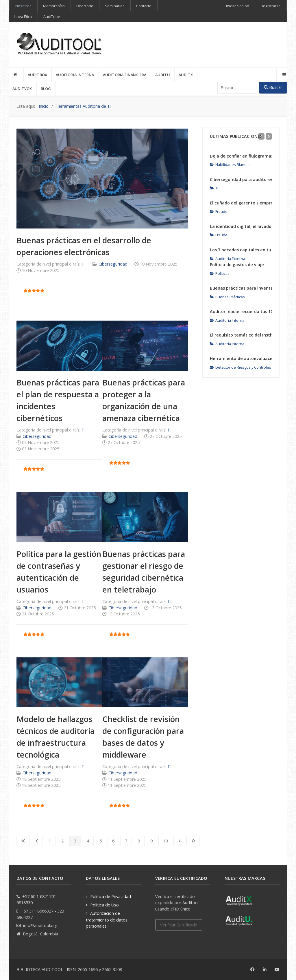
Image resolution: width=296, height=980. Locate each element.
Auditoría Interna (227, 320)
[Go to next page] (179, 841)
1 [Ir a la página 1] (50, 841)
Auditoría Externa (227, 259)
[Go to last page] (193, 841)
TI (84, 264)
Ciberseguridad (113, 264)
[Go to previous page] (37, 841)
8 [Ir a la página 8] (139, 841)
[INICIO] (16, 74)
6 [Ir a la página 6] (113, 841)
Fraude (219, 211)
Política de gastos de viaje (237, 265)
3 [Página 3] (75, 841)
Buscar (273, 87)
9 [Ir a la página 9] (151, 841)
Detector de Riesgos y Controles (240, 367)
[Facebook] (252, 970)
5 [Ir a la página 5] (101, 841)
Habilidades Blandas (230, 164)
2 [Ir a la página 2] (62, 841)
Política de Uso (104, 905)
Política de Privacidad (111, 896)
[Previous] (261, 136)
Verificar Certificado (179, 925)
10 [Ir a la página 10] (165, 841)
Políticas (220, 273)
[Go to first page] (23, 841)
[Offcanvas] (284, 75)
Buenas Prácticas (227, 297)
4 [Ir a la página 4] (88, 841)
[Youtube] (277, 970)
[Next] (269, 136)
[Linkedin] (265, 970)
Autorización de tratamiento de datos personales (107, 920)
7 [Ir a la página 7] (126, 841)
